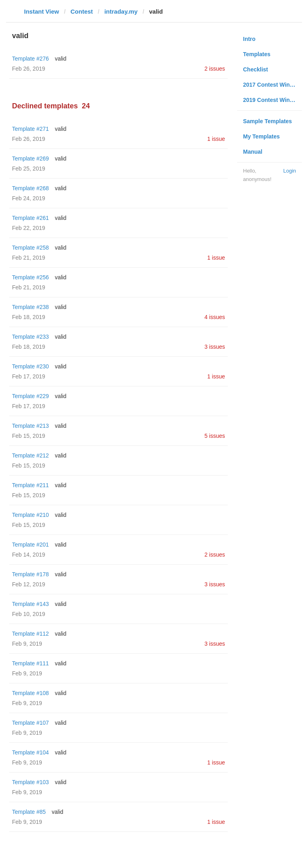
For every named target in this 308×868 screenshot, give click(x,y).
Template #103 (30, 782)
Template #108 (30, 693)
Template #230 (30, 366)
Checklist (255, 69)
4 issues (215, 317)
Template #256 (30, 277)
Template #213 (30, 426)
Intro (249, 39)
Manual (253, 152)
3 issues (215, 347)
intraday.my (121, 11)
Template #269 (30, 159)
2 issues (215, 69)
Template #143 (30, 604)
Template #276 (30, 59)
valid (61, 59)
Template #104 (30, 752)
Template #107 (30, 723)
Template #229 (30, 396)
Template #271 (30, 129)
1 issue (216, 139)
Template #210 (30, 515)
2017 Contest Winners (272, 85)
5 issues (215, 436)
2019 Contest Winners (272, 100)
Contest (82, 11)
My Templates (261, 136)
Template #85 (29, 812)
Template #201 (30, 545)
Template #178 (30, 574)
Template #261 (30, 218)
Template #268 (30, 188)
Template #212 (30, 455)
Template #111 (30, 663)
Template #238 (30, 307)
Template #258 (30, 248)
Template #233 (30, 337)
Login (290, 171)
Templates (257, 54)
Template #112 (30, 634)
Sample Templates (267, 121)
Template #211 (30, 485)
